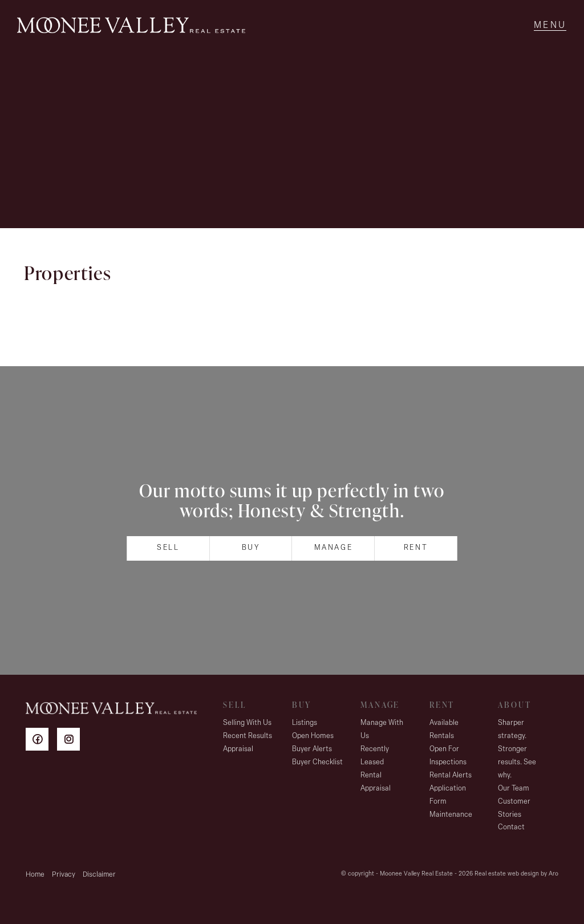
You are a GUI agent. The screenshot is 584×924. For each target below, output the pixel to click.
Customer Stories (514, 808)
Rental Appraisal (376, 782)
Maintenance (451, 815)
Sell (168, 548)
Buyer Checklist (317, 762)
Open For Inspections (448, 756)
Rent (416, 548)
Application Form (448, 795)
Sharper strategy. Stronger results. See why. (517, 749)
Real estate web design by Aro (516, 874)
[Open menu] (550, 26)
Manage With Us (382, 730)
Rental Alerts (451, 775)
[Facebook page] (41, 741)
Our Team (514, 789)
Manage (334, 548)
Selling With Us (247, 723)
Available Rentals (444, 730)
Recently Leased (375, 756)
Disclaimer (99, 875)
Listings (305, 723)
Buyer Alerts (312, 749)
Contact (511, 827)
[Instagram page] (71, 741)
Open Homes (313, 736)
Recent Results (248, 736)
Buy (251, 548)
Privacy (64, 875)
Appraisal (238, 749)
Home (35, 875)
